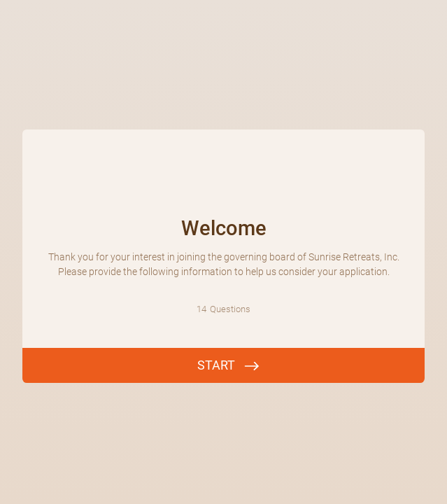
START (216, 365)
